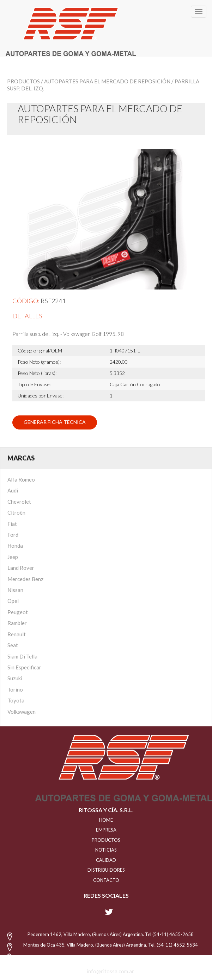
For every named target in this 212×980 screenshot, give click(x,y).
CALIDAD (106, 860)
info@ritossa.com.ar (110, 971)
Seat (13, 645)
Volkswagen (22, 712)
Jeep (13, 557)
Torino (15, 689)
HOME (106, 820)
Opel (13, 601)
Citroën (16, 513)
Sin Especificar (24, 667)
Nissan (15, 590)
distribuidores (106, 870)
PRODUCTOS (106, 840)
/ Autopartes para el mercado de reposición (106, 81)
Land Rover (21, 568)
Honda (15, 546)
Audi (13, 490)
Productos (23, 81)
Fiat (12, 524)
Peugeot (18, 612)
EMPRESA (106, 830)
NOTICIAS (106, 850)
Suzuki (15, 678)
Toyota (16, 700)
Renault (17, 634)
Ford (13, 535)
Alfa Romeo (21, 479)
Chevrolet (19, 502)
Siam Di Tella (22, 656)
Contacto (106, 880)
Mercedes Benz (25, 579)
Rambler (17, 623)
